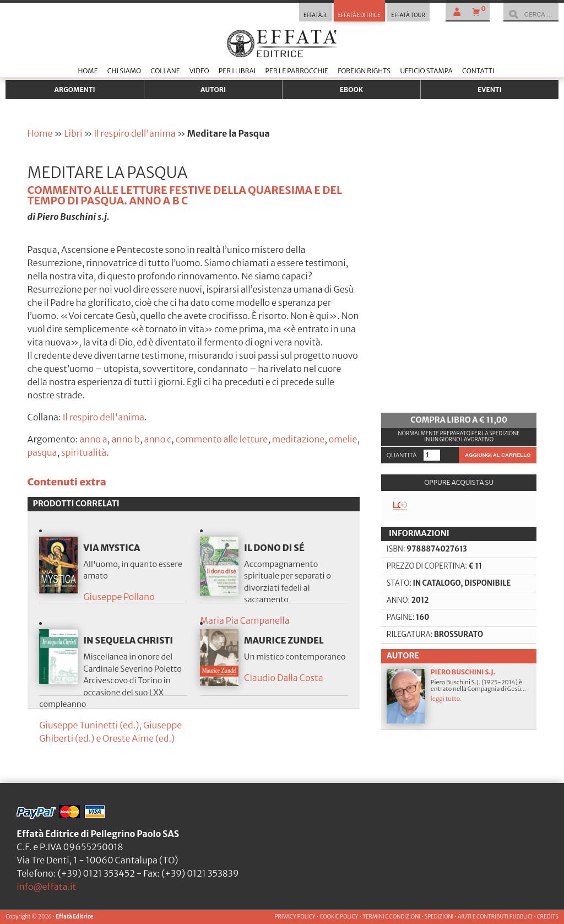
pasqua (42, 452)
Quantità (402, 455)
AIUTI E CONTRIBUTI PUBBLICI (495, 917)
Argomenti (75, 90)
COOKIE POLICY (339, 917)
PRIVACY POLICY (295, 917)
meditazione (298, 439)
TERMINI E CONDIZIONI (391, 917)
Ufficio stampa (426, 71)
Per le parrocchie (297, 71)
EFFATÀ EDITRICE (359, 15)
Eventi (490, 90)
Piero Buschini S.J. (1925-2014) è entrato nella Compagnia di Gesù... (459, 696)
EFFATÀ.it (315, 15)
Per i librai (237, 71)
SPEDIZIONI (439, 917)
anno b (125, 439)
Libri (73, 133)
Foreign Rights (364, 71)
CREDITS (548, 917)
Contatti (478, 71)
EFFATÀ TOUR (408, 15)
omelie (343, 439)
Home (88, 71)
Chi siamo (124, 71)
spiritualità (84, 452)
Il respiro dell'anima (134, 133)
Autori (213, 90)
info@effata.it (46, 887)
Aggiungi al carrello (498, 455)
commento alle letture (222, 439)
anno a (93, 439)
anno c (158, 439)
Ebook (351, 90)
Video (199, 71)
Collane (165, 71)
